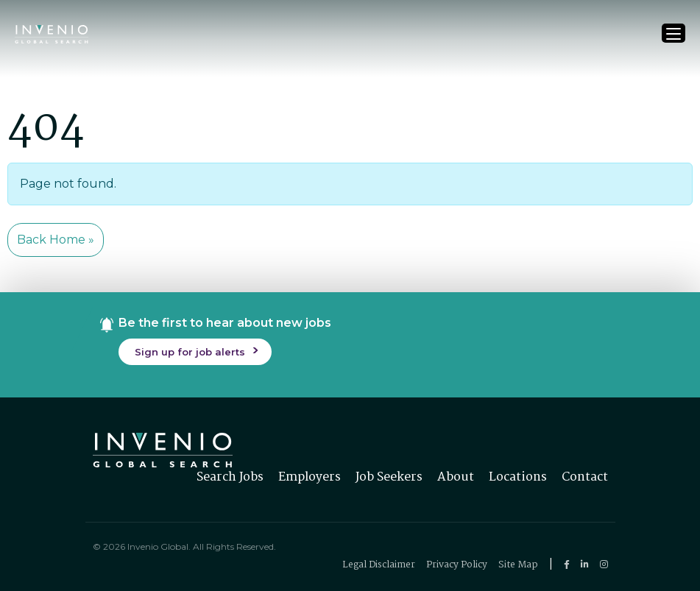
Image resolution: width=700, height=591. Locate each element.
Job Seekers (389, 477)
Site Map (518, 565)
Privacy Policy (457, 565)
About (456, 477)
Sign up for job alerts (190, 352)
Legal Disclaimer (379, 565)
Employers (310, 477)
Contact (585, 477)
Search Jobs (230, 477)
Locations (518, 477)
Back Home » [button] (56, 240)
